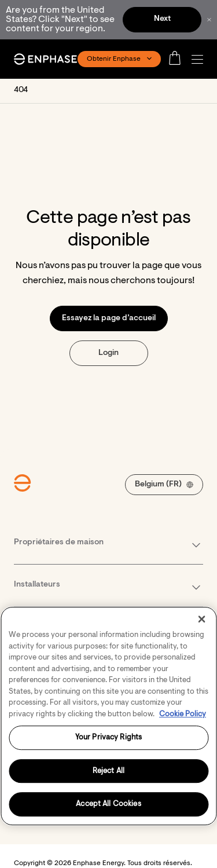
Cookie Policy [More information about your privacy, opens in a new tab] (183, 714)
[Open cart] (178, 59)
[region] (108, 716)
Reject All (108, 771)
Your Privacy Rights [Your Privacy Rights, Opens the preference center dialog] (108, 737)
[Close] (201, 619)
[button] (200, 59)
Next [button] (162, 19)
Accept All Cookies (108, 805)
